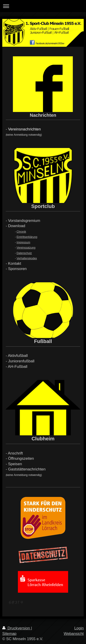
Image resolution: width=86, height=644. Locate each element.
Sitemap (9, 634)
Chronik (21, 232)
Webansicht (74, 634)
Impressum (23, 242)
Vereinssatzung (26, 248)
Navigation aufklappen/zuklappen (43, 6)
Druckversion (17, 628)
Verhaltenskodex (27, 258)
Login (79, 628)
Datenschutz (24, 253)
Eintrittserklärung (27, 237)
